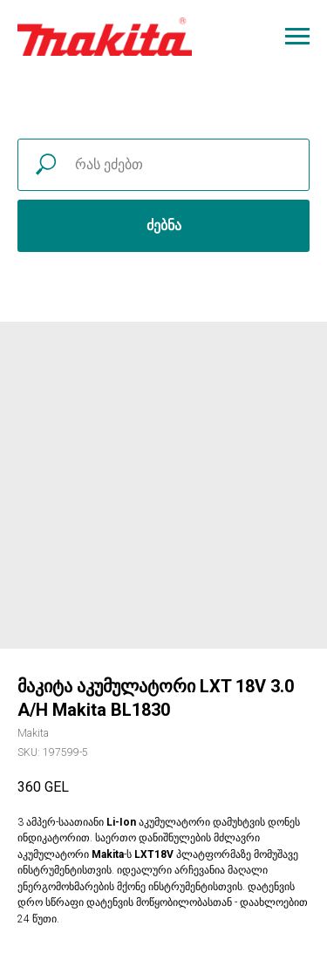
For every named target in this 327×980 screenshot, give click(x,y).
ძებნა (164, 225)
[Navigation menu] (297, 37)
